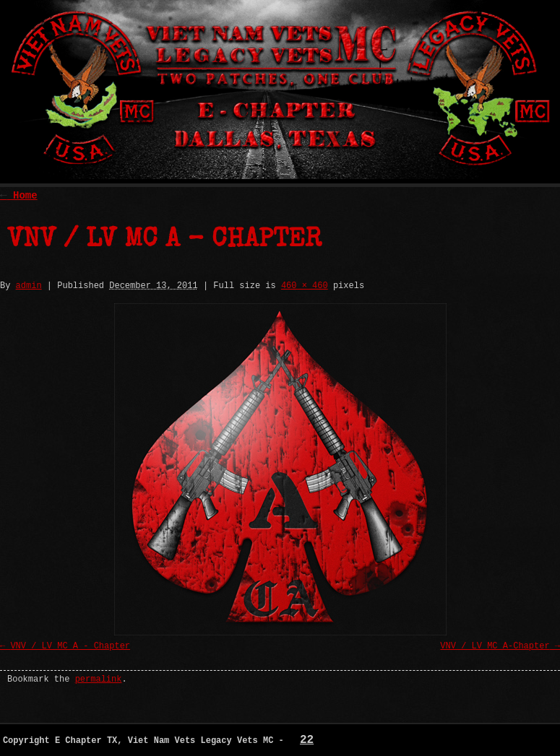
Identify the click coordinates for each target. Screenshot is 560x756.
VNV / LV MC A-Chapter (495, 646)
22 (307, 740)
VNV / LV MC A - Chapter (70, 646)
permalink (99, 679)
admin (29, 286)
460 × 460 (305, 286)
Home (19, 196)
